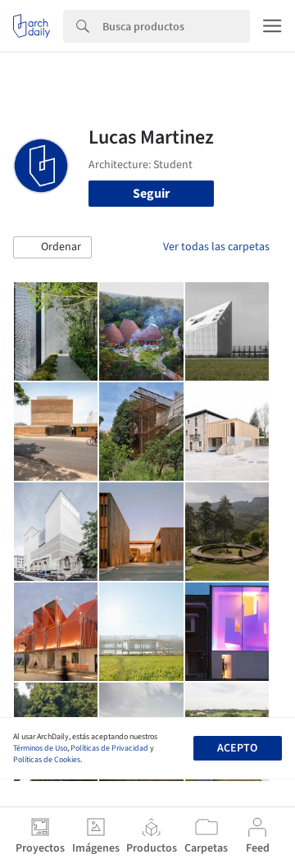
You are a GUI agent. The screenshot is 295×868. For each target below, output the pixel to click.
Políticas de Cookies (47, 760)
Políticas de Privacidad (109, 748)
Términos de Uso (40, 748)
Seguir (151, 194)
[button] (52, 248)
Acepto (237, 748)
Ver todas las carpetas (216, 247)
